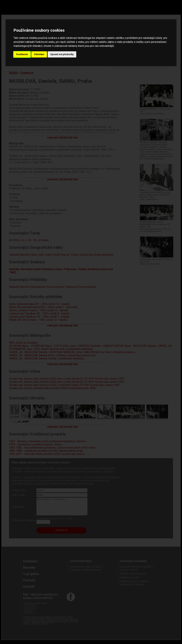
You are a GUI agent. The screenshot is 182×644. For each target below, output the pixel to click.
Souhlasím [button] (22, 54)
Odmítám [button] (39, 54)
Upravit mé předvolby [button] (62, 54)
